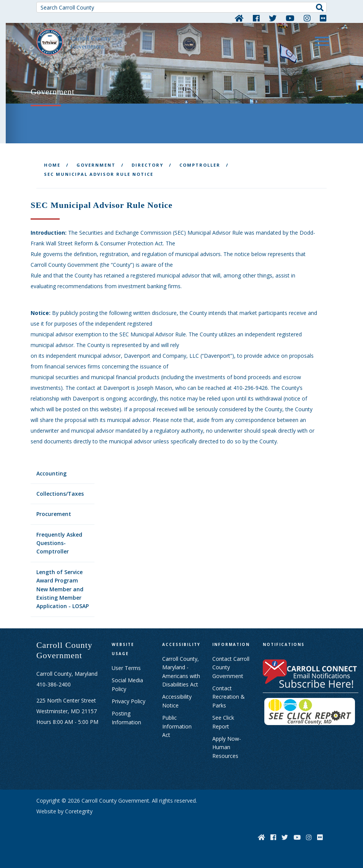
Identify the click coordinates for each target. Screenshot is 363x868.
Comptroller (200, 165)
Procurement (54, 514)
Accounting (51, 473)
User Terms (126, 668)
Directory (147, 165)
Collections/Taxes (60, 494)
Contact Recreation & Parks (229, 697)
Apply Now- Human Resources (227, 747)
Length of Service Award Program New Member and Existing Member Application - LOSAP (63, 589)
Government (96, 165)
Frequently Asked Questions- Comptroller (59, 543)
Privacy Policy (129, 701)
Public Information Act (177, 726)
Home (52, 165)
